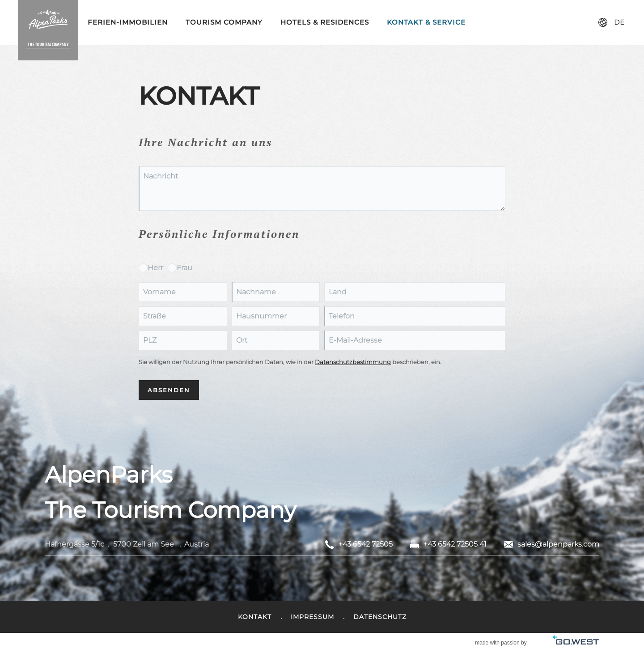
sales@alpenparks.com (558, 544)
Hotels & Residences (325, 22)
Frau (184, 268)
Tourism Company (224, 22)
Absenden (169, 390)
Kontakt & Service (426, 22)
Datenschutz (380, 617)
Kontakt (255, 617)
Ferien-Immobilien (128, 22)
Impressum (312, 617)
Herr (155, 268)
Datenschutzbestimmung (353, 362)
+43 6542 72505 (366, 544)
